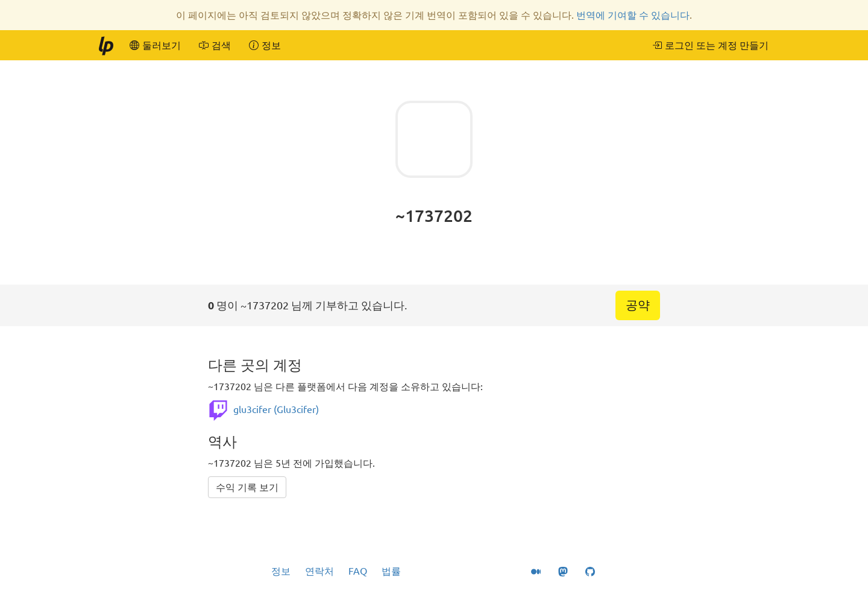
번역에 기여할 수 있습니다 (633, 15)
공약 (638, 305)
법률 (391, 571)
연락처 (319, 571)
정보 (281, 571)
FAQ (358, 571)
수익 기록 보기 (247, 487)
